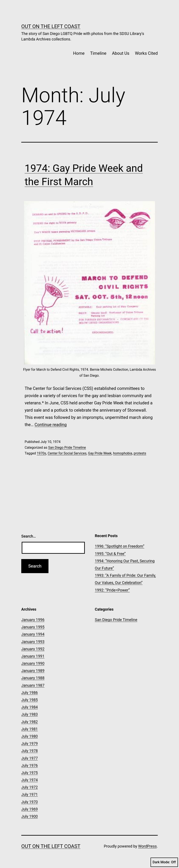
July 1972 (30, 787)
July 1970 (30, 802)
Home (79, 53)
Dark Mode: (164, 862)
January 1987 (33, 685)
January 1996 (33, 620)
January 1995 (33, 627)
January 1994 (33, 634)
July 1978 (30, 751)
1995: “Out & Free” (110, 554)
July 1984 (30, 707)
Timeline (98, 53)
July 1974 (30, 780)
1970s (41, 453)
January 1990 (33, 663)
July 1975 (30, 773)
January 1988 (33, 678)
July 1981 (30, 729)
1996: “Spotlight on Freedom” (120, 546)
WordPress (147, 846)
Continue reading (51, 425)
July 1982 (30, 722)
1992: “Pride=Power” (112, 590)
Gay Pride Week (100, 453)
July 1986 (30, 693)
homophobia (123, 453)
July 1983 (30, 714)
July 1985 (30, 700)
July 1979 (30, 743)
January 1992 (33, 649)
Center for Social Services (67, 453)
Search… (29, 536)
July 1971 (30, 794)
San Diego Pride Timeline (67, 448)
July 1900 (30, 816)
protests (140, 453)
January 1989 (33, 671)
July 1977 (30, 758)
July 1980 (30, 736)
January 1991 (33, 656)
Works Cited (146, 53)
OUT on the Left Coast (51, 26)
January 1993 (33, 642)
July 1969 (30, 809)
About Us (121, 53)
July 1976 (30, 765)
